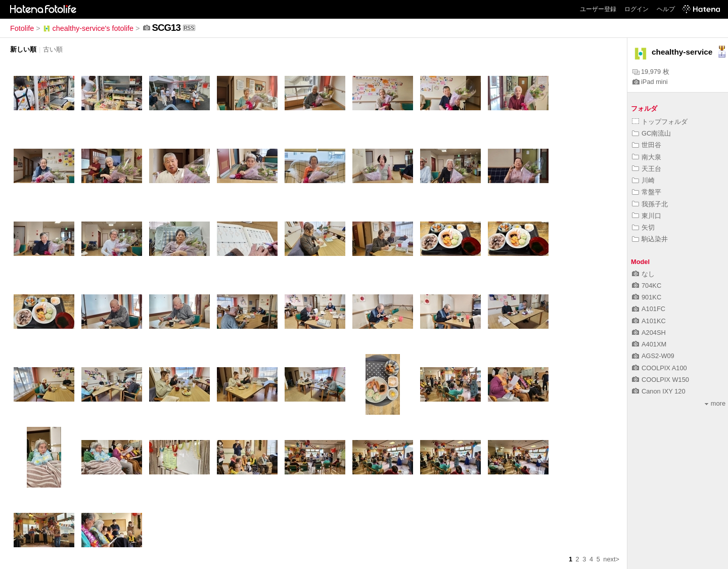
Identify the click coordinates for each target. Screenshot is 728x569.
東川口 (647, 216)
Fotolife (22, 28)
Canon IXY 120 (659, 391)
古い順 (53, 49)
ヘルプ (666, 9)
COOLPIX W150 (661, 380)
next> (611, 559)
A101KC (649, 321)
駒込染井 (650, 239)
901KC (647, 297)
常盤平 (647, 192)
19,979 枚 (651, 72)
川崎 (643, 180)
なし (643, 274)
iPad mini (650, 82)
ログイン (636, 9)
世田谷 (647, 145)
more (715, 403)
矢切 (643, 227)
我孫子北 (650, 204)
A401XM (649, 344)
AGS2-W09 (653, 356)
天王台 (647, 169)
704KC (647, 286)
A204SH (649, 333)
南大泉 (647, 157)
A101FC (649, 309)
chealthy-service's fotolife (88, 28)
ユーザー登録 (598, 9)
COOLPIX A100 (659, 368)
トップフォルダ (660, 122)
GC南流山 (651, 133)
